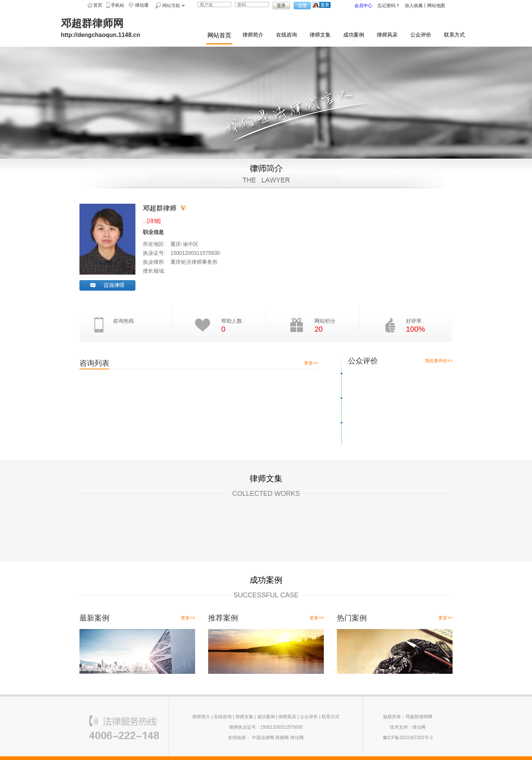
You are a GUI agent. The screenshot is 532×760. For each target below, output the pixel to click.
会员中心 (363, 6)
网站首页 (219, 35)
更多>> (311, 363)
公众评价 (421, 35)
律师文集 (320, 35)
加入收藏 (414, 6)
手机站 (118, 5)
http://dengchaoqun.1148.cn (100, 35)
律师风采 (387, 35)
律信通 (142, 5)
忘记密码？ (389, 6)
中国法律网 (263, 738)
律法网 (297, 738)
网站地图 (436, 6)
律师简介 (253, 35)
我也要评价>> (439, 361)
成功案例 (354, 35)
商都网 (282, 738)
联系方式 (454, 35)
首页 (98, 5)
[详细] (154, 221)
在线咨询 (287, 35)
